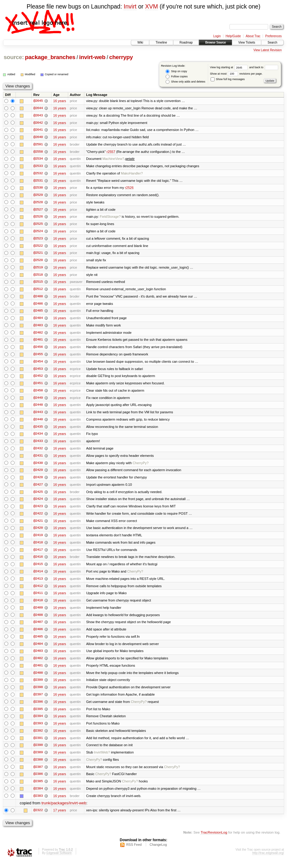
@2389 (38, 759)
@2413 (38, 583)
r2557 (111, 152)
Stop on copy (176, 71)
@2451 (38, 386)
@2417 (38, 554)
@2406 (38, 634)
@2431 (38, 459)
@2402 (38, 664)
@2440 (38, 422)
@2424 (38, 503)
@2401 (38, 671)
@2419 (38, 539)
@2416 (38, 561)
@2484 (38, 320)
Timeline (161, 42)
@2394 (38, 722)
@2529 (38, 196)
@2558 (38, 152)
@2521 (38, 254)
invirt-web (92, 57)
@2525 (38, 225)
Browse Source (215, 42)
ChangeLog (158, 852)
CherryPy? (141, 466)
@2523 (38, 240)
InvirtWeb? (102, 759)
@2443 (38, 415)
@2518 (38, 276)
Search (272, 42)
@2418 (38, 547)
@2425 (38, 496)
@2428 (38, 481)
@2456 (38, 349)
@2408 (38, 620)
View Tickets (247, 42)
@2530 (38, 189)
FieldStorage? (110, 218)
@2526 (38, 218)
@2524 (38, 232)
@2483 (38, 327)
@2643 (38, 115)
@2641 (38, 130)
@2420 (38, 532)
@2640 (38, 137)
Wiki (140, 42)
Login (217, 36)
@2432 (38, 452)
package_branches (50, 57)
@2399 (38, 686)
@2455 (38, 357)
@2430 (38, 466)
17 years (60, 817)
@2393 (38, 729)
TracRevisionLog (214, 839)
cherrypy (121, 57)
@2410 (38, 605)
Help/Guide (233, 36)
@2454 (38, 364)
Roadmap (186, 42)
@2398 (38, 693)
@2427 (38, 488)
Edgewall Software (59, 860)
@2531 (38, 181)
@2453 (38, 371)
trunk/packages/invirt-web (64, 810)
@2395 (38, 715)
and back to (264, 67)
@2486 (38, 305)
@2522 (38, 247)
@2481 (38, 342)
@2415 (38, 569)
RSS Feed (134, 852)
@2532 (38, 174)
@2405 (38, 642)
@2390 (38, 751)
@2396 (38, 707)
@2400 (38, 678)
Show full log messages (228, 79)
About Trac (253, 36)
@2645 (38, 101)
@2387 (38, 773)
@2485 (38, 313)
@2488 (38, 298)
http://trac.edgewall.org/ (268, 860)
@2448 (38, 408)
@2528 (38, 203)
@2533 (38, 167)
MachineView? (113, 159)
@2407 (38, 627)
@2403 (38, 656)
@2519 (38, 269)
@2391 (38, 744)
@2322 (38, 817)
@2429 (38, 474)
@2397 (38, 700)
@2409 (38, 612)
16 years (60, 101)
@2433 (38, 444)
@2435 (38, 430)
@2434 (38, 437)
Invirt (130, 6)
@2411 (38, 598)
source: (14, 57)
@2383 (38, 803)
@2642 (38, 123)
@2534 (38, 159)
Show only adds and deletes (185, 82)
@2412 (38, 591)
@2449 (38, 400)
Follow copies (177, 77)
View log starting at (230, 67)
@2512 (38, 291)
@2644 (38, 108)
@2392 (38, 737)
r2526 (129, 189)
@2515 (38, 284)
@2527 (38, 210)
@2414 (38, 576)
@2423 (38, 510)
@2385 (38, 788)
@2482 (38, 335)
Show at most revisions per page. (236, 74)
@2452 (38, 379)
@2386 (38, 781)
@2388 (38, 766)
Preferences (274, 36)
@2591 (38, 145)
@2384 (38, 795)
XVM (152, 6)
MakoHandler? (132, 174)
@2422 (38, 517)
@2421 (38, 525)
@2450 (38, 393)
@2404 (38, 649)
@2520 (38, 262)
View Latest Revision (268, 50)
